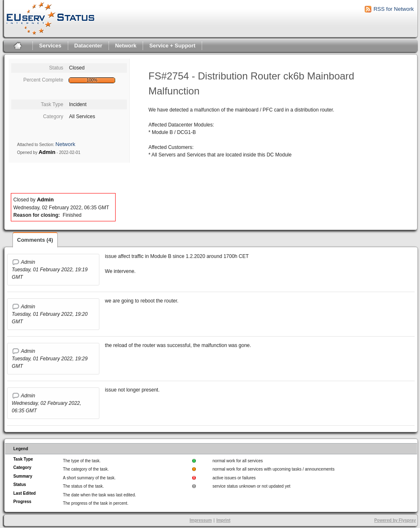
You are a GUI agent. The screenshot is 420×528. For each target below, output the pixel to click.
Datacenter (88, 46)
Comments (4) (35, 240)
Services (50, 46)
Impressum (201, 520)
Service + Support (172, 46)
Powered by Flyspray (395, 520)
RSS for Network (394, 9)
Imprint (223, 520)
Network (126, 46)
